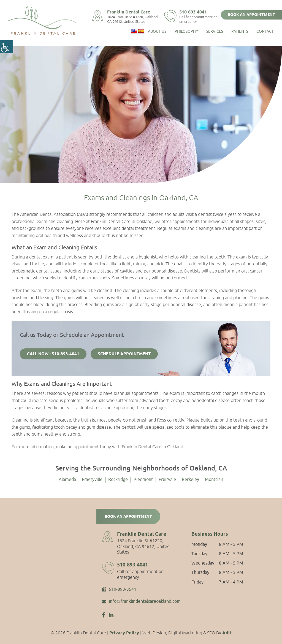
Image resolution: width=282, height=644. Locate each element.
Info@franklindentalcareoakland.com (141, 602)
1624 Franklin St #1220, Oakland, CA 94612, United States (137, 19)
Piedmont (143, 480)
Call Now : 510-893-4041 (53, 354)
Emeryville (92, 480)
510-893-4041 (197, 12)
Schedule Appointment (124, 354)
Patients (240, 30)
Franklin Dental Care (133, 12)
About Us (157, 30)
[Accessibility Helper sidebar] (7, 47)
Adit (227, 633)
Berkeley (190, 480)
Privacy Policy (124, 633)
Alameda (67, 480)
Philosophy (186, 30)
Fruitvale (167, 480)
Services (215, 30)
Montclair (214, 480)
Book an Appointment (251, 15)
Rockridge (118, 480)
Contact (265, 30)
